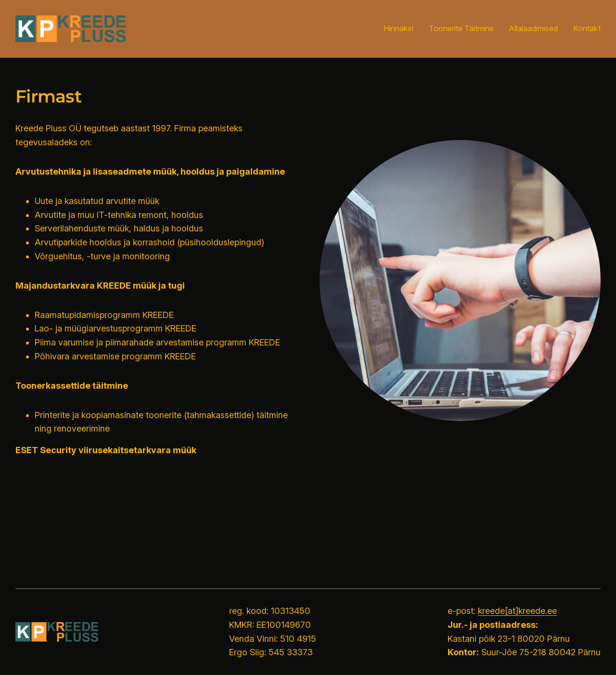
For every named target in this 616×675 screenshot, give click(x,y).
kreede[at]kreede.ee (517, 611)
